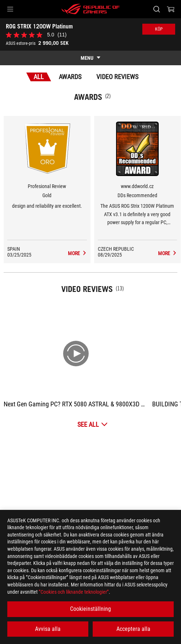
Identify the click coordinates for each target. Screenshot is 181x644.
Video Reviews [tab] (117, 77)
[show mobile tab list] (90, 58)
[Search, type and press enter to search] (156, 9)
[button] (10, 9)
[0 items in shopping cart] (171, 9)
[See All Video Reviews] (93, 424)
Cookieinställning (90, 609)
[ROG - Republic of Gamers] (90, 9)
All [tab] (39, 77)
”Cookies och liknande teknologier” (74, 592)
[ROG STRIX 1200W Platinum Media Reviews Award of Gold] (77, 253)
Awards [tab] (70, 77)
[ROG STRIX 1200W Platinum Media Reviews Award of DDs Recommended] (167, 253)
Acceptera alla (133, 629)
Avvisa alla (48, 629)
